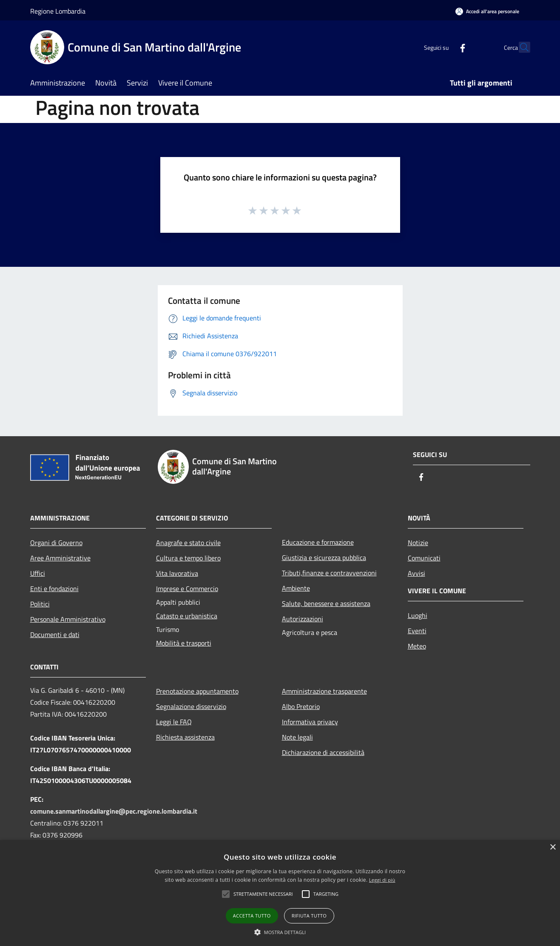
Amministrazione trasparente (324, 691)
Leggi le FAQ (174, 722)
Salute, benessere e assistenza (326, 603)
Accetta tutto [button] (252, 916)
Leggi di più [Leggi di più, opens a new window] (382, 880)
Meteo (417, 646)
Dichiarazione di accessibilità (323, 752)
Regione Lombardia (58, 11)
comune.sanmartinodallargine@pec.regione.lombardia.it (114, 811)
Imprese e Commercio (187, 589)
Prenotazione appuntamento (197, 691)
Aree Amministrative (60, 558)
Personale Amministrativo (68, 619)
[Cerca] (520, 47)
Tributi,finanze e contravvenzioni (329, 573)
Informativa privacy (310, 722)
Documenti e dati (55, 634)
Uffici (38, 573)
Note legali (297, 737)
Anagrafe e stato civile (188, 543)
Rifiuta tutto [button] (309, 916)
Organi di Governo (56, 543)
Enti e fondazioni (54, 589)
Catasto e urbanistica (187, 616)
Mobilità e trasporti (184, 643)
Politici (40, 604)
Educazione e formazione (318, 542)
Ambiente (296, 588)
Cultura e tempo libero (188, 558)
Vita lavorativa (177, 573)
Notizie (418, 543)
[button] (263, 894)
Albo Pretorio (301, 706)
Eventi (417, 631)
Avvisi (416, 573)
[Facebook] (444, 47)
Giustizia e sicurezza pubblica (324, 557)
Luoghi (418, 615)
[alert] (280, 893)
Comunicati (424, 558)
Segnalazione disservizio (191, 706)
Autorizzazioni (303, 619)
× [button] (553, 847)
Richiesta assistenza (185, 737)
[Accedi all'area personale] (487, 11)
